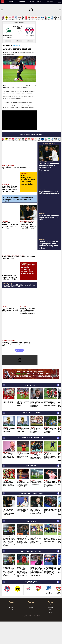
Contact (11, 630)
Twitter (51, 627)
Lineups (8, 63)
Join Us (11, 632)
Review (30, 63)
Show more (19, 373)
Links (51, 635)
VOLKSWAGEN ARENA (19, 47)
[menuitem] (4, 2)
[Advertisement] (31, 26)
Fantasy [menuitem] (40, 2)
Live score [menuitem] (21, 2)
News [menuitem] (11, 2)
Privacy (31, 630)
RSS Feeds (51, 632)
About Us (11, 627)
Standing (19, 63)
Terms (31, 627)
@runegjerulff (17, 68)
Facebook (51, 630)
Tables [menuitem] (31, 2)
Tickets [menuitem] (50, 2)
